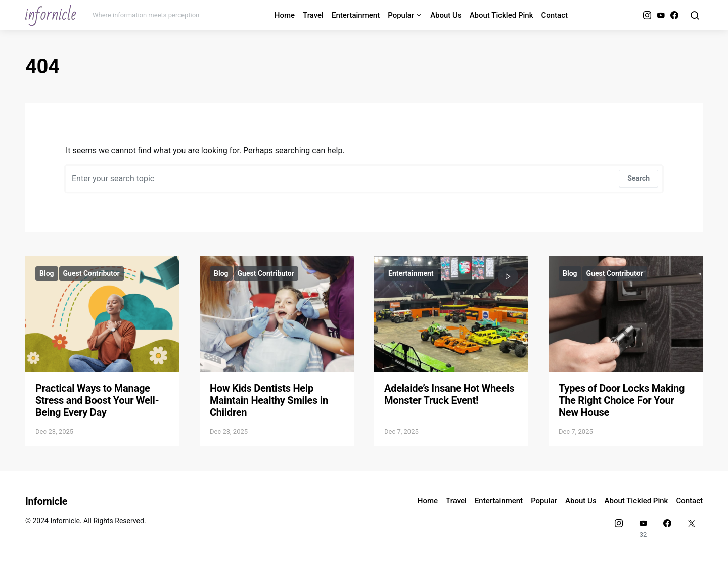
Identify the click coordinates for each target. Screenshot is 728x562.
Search (639, 178)
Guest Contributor (92, 273)
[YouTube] (661, 15)
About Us (446, 15)
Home (285, 15)
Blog (47, 273)
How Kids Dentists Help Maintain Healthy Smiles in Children (269, 400)
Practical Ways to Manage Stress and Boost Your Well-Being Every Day (97, 400)
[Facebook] (674, 15)
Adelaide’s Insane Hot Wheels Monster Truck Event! (449, 394)
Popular (401, 15)
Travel (313, 15)
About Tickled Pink (502, 15)
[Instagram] (647, 15)
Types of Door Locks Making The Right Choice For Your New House (622, 400)
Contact (554, 15)
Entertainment (356, 15)
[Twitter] (692, 528)
